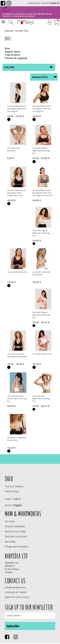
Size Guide (10, 542)
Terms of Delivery (14, 486)
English (18, 505)
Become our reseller (15, 531)
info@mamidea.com (15, 587)
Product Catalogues (15, 526)
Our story (10, 521)
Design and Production (17, 547)
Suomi (8, 505)
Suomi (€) (45, 3)
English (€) (55, 3)
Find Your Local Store (16, 536)
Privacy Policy (12, 491)
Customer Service (34, 3)
